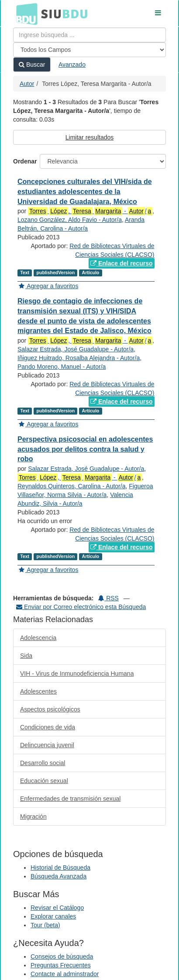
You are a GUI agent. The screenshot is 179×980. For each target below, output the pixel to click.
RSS (108, 598)
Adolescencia (38, 638)
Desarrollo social (43, 763)
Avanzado (72, 65)
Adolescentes (38, 691)
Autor (27, 84)
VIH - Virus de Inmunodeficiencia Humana (77, 674)
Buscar (32, 65)
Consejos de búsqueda (62, 956)
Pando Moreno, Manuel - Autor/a (62, 367)
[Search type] (89, 50)
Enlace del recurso (121, 263)
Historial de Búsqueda (60, 868)
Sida (26, 656)
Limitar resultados (90, 137)
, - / (90, 211)
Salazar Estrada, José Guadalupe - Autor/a (76, 349)
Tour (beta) (45, 925)
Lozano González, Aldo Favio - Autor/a (70, 220)
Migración (33, 817)
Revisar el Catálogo (57, 908)
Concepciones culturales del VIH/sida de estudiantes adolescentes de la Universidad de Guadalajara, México (85, 192)
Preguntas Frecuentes (61, 965)
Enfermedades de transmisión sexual (70, 799)
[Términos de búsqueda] (89, 35)
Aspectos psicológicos (50, 709)
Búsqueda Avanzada (59, 876)
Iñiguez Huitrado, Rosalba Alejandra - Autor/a (79, 358)
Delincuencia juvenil (47, 745)
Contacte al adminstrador (65, 974)
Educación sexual (44, 781)
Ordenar (25, 161)
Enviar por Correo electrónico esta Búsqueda (81, 607)
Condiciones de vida (48, 727)
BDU (24, 14)
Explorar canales (53, 916)
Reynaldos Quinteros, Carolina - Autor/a (71, 486)
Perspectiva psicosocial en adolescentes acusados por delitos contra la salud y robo (85, 449)
